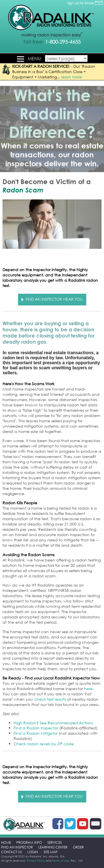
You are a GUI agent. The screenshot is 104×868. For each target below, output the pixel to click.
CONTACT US (12, 852)
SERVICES (55, 842)
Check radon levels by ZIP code (44, 744)
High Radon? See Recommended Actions (53, 723)
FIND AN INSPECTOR (17, 847)
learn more (72, 77)
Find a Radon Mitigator (36, 733)
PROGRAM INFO (29, 842)
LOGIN (33, 852)
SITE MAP (50, 852)
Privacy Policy (36, 861)
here (88, 689)
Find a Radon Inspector (36, 728)
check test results (50, 699)
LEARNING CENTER (53, 847)
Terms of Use (61, 861)
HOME (6, 842)
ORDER (78, 847)
